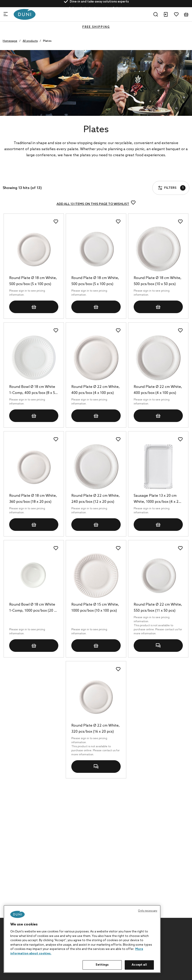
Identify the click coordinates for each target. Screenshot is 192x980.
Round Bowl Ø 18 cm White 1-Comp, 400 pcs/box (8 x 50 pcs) (33, 390)
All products (30, 41)
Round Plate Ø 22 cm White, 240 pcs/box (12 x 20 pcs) (96, 499)
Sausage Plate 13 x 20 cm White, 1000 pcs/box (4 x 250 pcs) (158, 499)
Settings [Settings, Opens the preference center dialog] (102, 965)
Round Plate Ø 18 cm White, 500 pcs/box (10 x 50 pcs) (158, 281)
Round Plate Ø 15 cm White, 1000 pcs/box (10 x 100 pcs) (95, 608)
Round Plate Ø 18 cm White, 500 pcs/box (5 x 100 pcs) (33, 281)
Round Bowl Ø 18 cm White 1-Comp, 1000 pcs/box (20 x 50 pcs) (33, 608)
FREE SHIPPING (96, 27)
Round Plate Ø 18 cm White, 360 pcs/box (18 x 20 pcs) (33, 499)
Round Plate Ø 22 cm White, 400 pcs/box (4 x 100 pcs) (96, 390)
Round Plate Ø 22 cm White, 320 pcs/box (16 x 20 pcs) (96, 729)
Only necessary (148, 911)
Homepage (10, 41)
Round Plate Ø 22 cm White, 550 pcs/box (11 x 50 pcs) (158, 608)
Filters (17, 175)
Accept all (139, 965)
